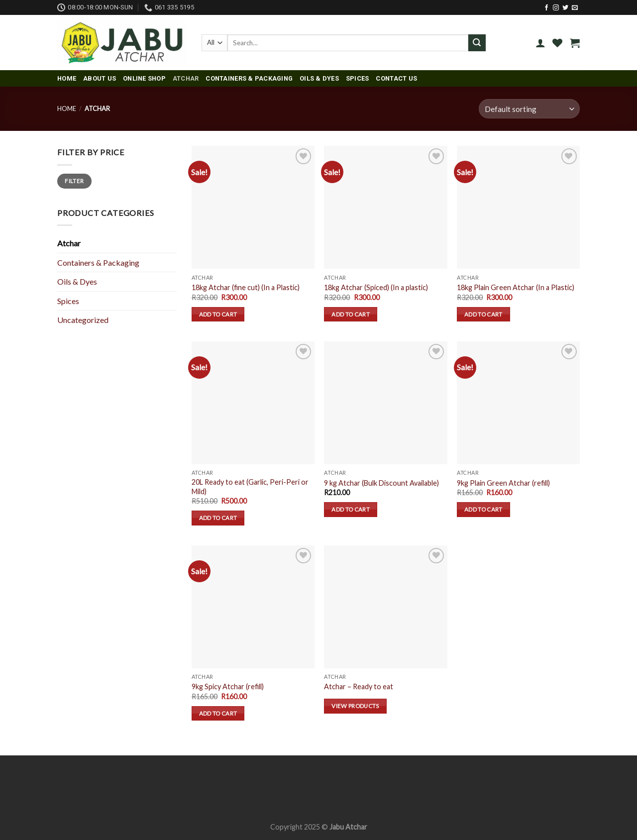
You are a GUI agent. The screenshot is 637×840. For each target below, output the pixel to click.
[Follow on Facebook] (546, 8)
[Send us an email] (575, 8)
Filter (74, 181)
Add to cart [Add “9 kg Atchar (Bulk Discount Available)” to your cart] (351, 509)
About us (100, 78)
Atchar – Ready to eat (359, 686)
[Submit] (477, 43)
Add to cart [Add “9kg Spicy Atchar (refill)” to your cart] (218, 713)
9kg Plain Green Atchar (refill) (503, 483)
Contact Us (396, 78)
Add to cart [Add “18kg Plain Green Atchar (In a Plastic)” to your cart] (483, 314)
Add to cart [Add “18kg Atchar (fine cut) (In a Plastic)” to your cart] (218, 314)
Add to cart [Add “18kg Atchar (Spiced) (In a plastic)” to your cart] (351, 314)
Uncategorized (83, 320)
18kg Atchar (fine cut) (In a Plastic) (246, 287)
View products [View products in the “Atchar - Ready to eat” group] (355, 706)
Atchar (186, 78)
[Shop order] (529, 109)
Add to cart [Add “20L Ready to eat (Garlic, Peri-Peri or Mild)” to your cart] (218, 518)
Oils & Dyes (319, 78)
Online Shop (144, 78)
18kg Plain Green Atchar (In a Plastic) (516, 287)
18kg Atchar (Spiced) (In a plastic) (376, 287)
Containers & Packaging (249, 78)
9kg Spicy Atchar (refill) (228, 686)
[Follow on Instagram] (556, 8)
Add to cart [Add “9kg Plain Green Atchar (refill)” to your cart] (483, 509)
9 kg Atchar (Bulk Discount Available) (381, 483)
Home (67, 78)
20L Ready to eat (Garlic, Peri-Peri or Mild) (250, 487)
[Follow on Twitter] (565, 8)
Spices (358, 78)
